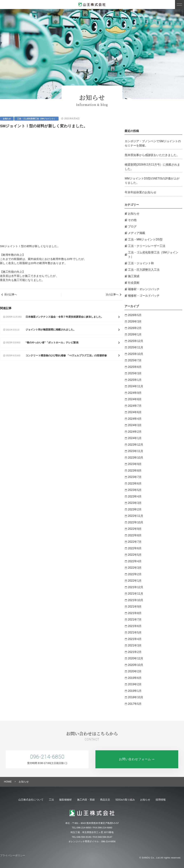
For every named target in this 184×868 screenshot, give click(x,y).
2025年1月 (135, 380)
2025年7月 (135, 360)
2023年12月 (136, 445)
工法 (43, 800)
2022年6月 (135, 548)
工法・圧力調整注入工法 (144, 270)
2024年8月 (135, 399)
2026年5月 (135, 315)
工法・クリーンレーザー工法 (147, 246)
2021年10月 (136, 600)
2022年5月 (135, 555)
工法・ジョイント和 (141, 263)
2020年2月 (135, 671)
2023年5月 (135, 490)
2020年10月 (136, 665)
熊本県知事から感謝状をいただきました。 (152, 155)
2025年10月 (136, 354)
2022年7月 (135, 542)
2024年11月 (136, 386)
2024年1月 (135, 438)
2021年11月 (136, 594)
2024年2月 (135, 432)
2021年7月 (135, 620)
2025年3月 (135, 373)
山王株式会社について (19, 800)
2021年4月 (135, 639)
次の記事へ (112, 190)
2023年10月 (136, 458)
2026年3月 (135, 322)
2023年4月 (135, 496)
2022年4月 (135, 561)
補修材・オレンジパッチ (144, 289)
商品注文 (107, 800)
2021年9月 (135, 607)
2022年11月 (136, 516)
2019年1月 (135, 691)
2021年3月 (135, 645)
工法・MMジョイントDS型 (145, 239)
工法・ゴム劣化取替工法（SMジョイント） (36, 119)
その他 (132, 220)
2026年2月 (135, 328)
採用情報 (172, 800)
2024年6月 (135, 412)
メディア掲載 (137, 233)
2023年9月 (135, 464)
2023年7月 (135, 477)
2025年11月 (136, 347)
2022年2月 (135, 574)
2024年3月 (135, 425)
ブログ (132, 226)
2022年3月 (135, 568)
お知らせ (7, 119)
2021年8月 (135, 613)
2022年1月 (135, 581)
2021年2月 (135, 652)
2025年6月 (135, 367)
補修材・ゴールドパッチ (144, 296)
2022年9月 (135, 529)
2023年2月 (135, 509)
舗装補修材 (61, 800)
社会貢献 (134, 283)
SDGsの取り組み (130, 800)
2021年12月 (136, 587)
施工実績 (134, 276)
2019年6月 (135, 678)
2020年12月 (136, 658)
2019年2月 (135, 684)
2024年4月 (135, 419)
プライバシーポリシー (13, 855)
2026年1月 (135, 334)
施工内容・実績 (84, 800)
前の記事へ (11, 190)
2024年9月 (135, 393)
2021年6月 (135, 626)
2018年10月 (136, 697)
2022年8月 (135, 535)
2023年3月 (135, 503)
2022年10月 (136, 522)
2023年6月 (135, 483)
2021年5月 (135, 633)
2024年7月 (135, 406)
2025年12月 (136, 341)
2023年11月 (136, 451)
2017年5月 (135, 704)
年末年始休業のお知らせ (141, 192)
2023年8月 (135, 471)
